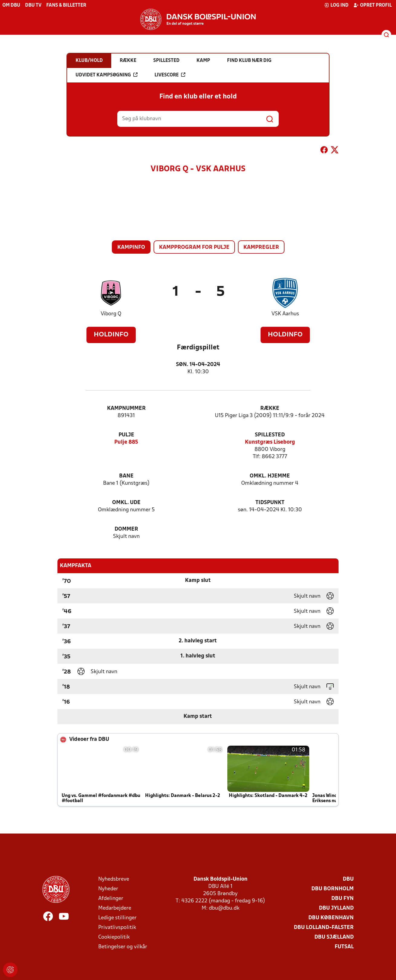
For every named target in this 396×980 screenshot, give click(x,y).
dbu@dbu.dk (224, 908)
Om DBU (11, 5)
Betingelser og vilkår (123, 947)
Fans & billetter (66, 5)
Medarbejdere (115, 908)
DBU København (331, 918)
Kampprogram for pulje (194, 247)
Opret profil (373, 5)
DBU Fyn (342, 899)
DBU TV (33, 5)
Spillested (270, 435)
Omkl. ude (126, 503)
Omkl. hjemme (270, 476)
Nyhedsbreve (114, 879)
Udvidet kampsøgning (107, 75)
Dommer (126, 529)
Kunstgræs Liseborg (270, 442)
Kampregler (261, 247)
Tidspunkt (270, 503)
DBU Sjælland (334, 937)
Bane (126, 476)
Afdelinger (111, 899)
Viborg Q (111, 314)
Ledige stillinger (117, 918)
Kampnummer (126, 408)
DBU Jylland (336, 908)
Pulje (126, 435)
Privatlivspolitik (117, 928)
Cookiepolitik (114, 937)
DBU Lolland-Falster (324, 928)
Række (270, 408)
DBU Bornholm (333, 889)
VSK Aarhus (285, 314)
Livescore (170, 75)
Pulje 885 (126, 442)
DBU (348, 879)
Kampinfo (131, 247)
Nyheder (108, 889)
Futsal (344, 947)
